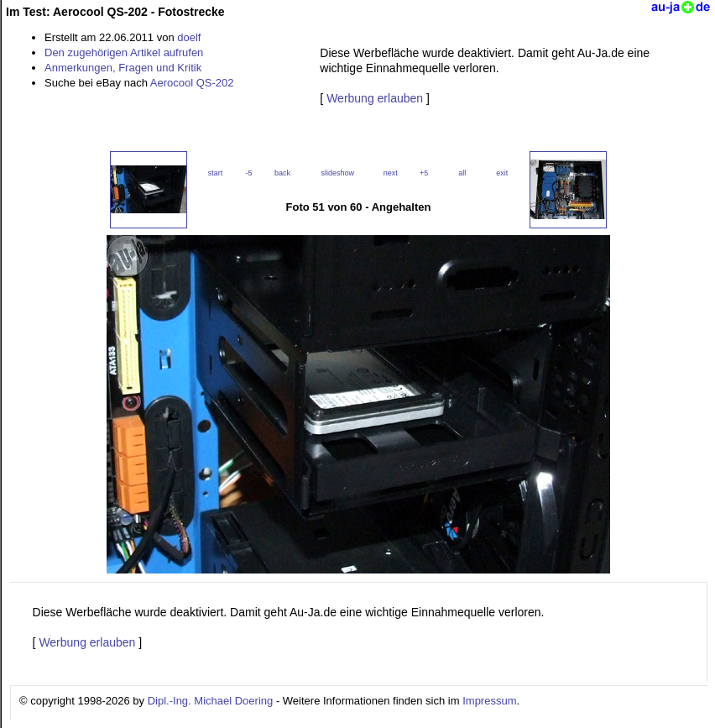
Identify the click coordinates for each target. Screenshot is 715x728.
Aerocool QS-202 (192, 83)
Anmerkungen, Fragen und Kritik (123, 68)
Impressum (489, 701)
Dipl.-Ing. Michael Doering (211, 701)
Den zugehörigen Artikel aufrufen (124, 52)
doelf (189, 37)
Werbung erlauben (375, 98)
